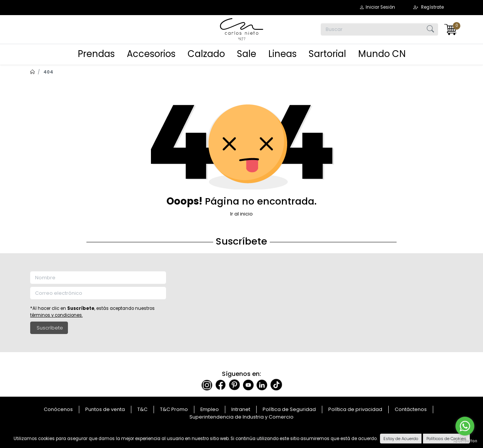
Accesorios (151, 54)
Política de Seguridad (289, 409)
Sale (247, 54)
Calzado (206, 54)
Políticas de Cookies (446, 439)
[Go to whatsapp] (465, 426)
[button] (377, 7)
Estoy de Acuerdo (401, 439)
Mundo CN (382, 54)
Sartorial (327, 54)
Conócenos (58, 409)
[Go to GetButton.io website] (465, 440)
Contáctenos (411, 409)
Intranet (241, 409)
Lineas (282, 54)
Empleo (210, 409)
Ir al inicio (241, 214)
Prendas (96, 54)
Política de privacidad (355, 409)
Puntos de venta (105, 409)
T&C (142, 409)
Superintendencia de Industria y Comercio (241, 417)
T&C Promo (174, 409)
